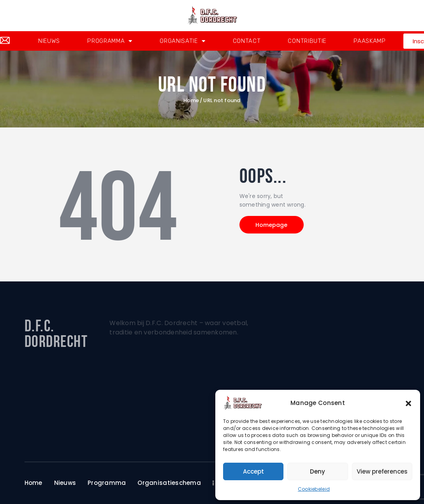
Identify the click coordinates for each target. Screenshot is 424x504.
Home (191, 101)
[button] (408, 403)
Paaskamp (370, 41)
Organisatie (182, 41)
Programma (110, 41)
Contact (247, 41)
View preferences (382, 471)
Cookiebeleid (314, 489)
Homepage (272, 225)
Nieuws (49, 41)
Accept (253, 471)
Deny (318, 471)
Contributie (307, 41)
